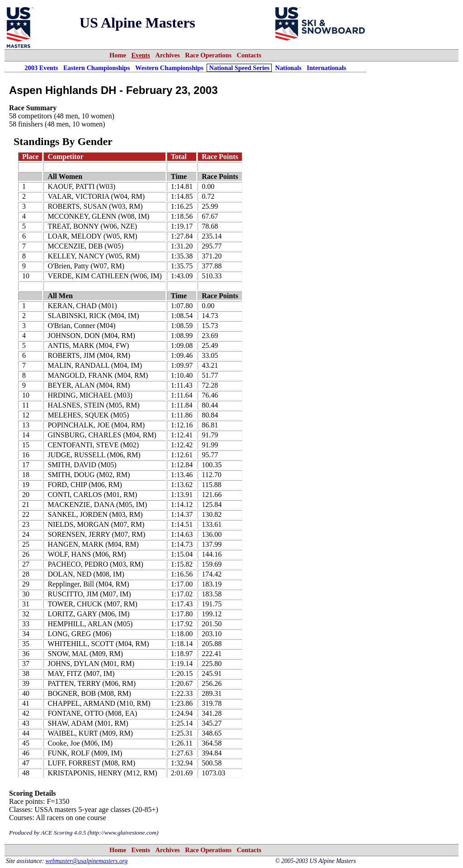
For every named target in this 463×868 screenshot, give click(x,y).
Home (118, 55)
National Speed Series (239, 68)
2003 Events (41, 68)
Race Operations (208, 55)
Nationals (288, 68)
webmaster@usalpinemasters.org (87, 861)
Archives (168, 55)
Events (141, 55)
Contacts (249, 55)
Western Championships (169, 68)
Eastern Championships (97, 68)
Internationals (327, 68)
